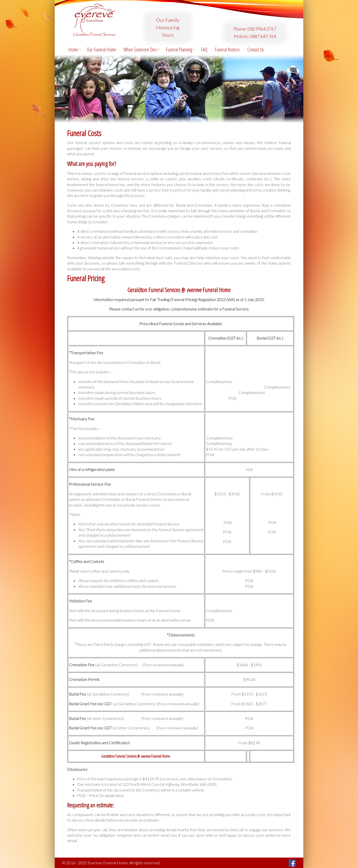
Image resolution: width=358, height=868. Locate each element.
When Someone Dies (142, 50)
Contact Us (256, 50)
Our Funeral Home (101, 50)
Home (75, 50)
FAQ (204, 50)
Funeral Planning (181, 50)
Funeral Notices (227, 50)
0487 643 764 (263, 36)
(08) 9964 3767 (262, 29)
